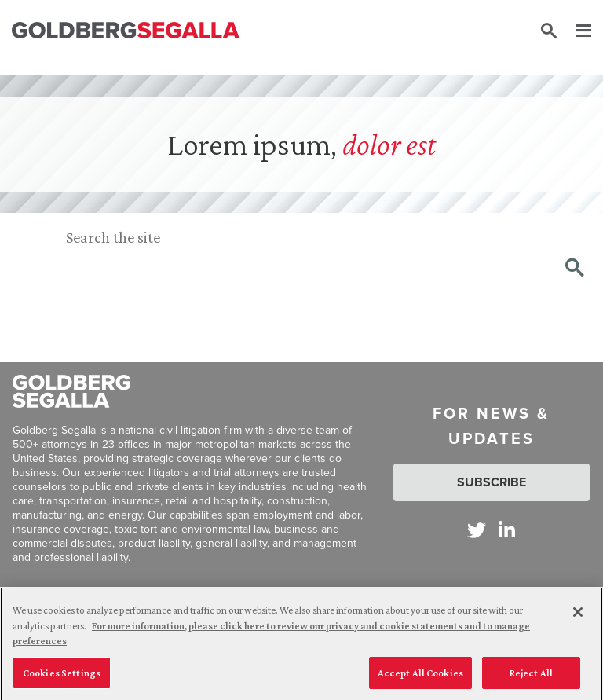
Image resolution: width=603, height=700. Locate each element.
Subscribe (492, 482)
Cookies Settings (62, 676)
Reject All (531, 676)
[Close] (578, 615)
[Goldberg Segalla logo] (126, 31)
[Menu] (576, 31)
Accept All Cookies (420, 676)
